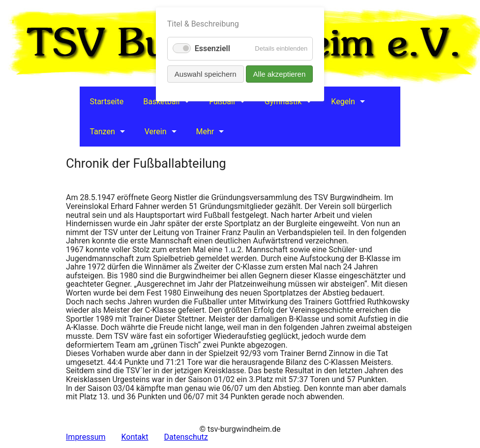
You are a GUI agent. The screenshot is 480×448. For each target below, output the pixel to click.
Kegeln (343, 102)
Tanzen (102, 132)
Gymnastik (283, 102)
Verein (156, 132)
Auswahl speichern (206, 74)
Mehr (205, 132)
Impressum (86, 437)
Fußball (222, 102)
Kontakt (135, 437)
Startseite (106, 102)
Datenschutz (186, 437)
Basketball (161, 102)
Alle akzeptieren (280, 74)
